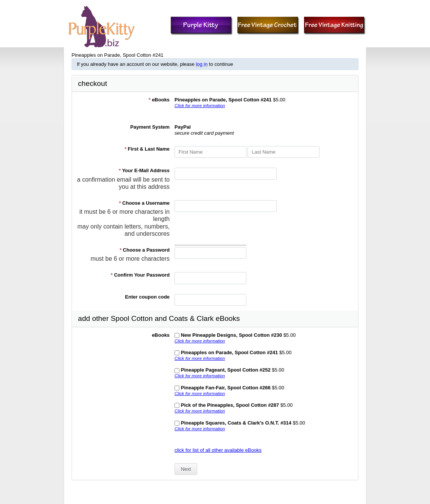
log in (202, 64)
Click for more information (200, 105)
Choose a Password (145, 250)
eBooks (159, 100)
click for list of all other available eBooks (218, 450)
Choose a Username (144, 203)
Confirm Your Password (140, 275)
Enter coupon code (147, 297)
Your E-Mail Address (144, 170)
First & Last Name (147, 149)
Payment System (150, 127)
